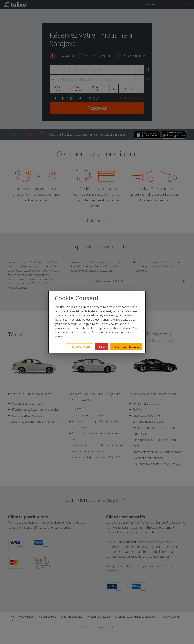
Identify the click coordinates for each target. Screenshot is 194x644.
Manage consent (79, 347)
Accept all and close (126, 347)
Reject (102, 347)
